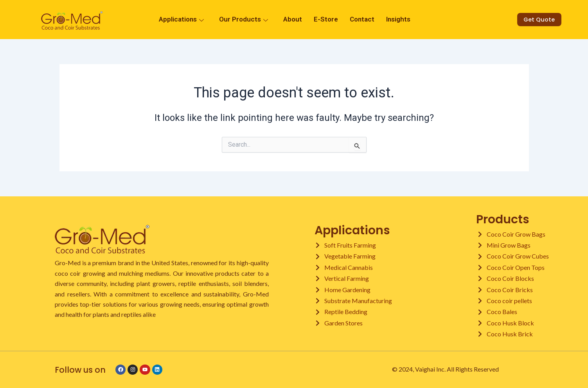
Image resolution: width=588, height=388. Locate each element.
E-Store (326, 20)
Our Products (245, 20)
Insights (398, 20)
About (293, 20)
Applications (182, 20)
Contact (362, 20)
